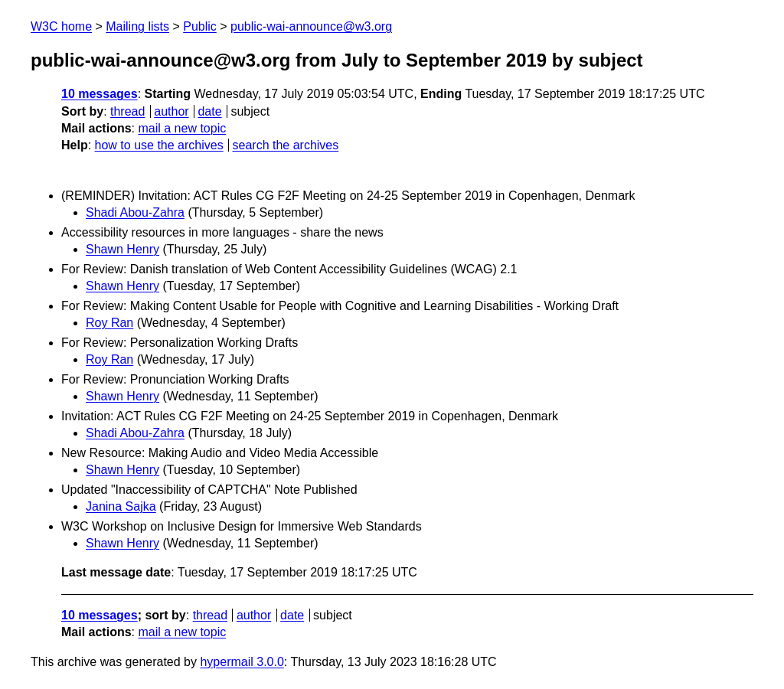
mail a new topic (182, 128)
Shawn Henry (122, 249)
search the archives (286, 145)
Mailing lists (137, 26)
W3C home (61, 26)
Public (200, 26)
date (209, 111)
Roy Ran (109, 323)
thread (127, 111)
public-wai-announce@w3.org (311, 26)
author (171, 111)
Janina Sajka (121, 506)
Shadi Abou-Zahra (135, 212)
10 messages (100, 94)
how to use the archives (159, 145)
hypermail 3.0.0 (242, 662)
